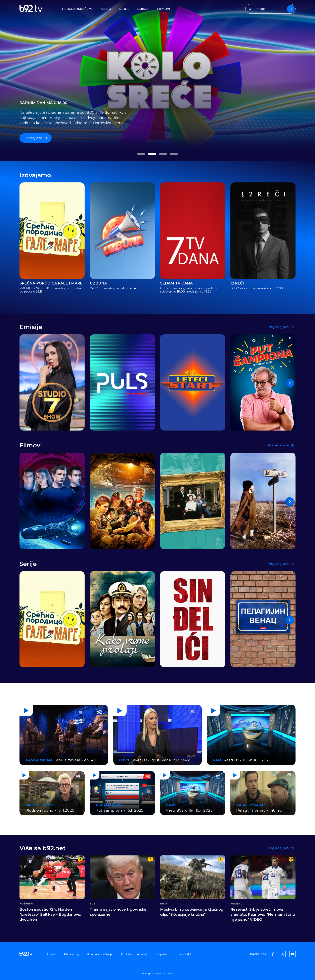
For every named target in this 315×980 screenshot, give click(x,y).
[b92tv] (31, 9)
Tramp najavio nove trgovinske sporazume (118, 912)
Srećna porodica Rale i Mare (51, 283)
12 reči (237, 283)
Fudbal (236, 904)
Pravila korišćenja (100, 954)
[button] (141, 154)
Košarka (26, 904)
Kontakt (185, 954)
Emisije (143, 9)
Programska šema (78, 9)
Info (163, 904)
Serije (124, 9)
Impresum (164, 954)
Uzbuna (98, 283)
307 (291, 859)
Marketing (72, 954)
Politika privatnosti (134, 954)
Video (106, 9)
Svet (93, 904)
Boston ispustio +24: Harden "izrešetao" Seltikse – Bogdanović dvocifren (50, 915)
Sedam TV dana (176, 283)
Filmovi (164, 9)
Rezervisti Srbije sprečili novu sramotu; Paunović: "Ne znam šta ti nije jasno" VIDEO (263, 915)
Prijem (51, 954)
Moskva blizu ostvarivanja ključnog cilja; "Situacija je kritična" (192, 912)
